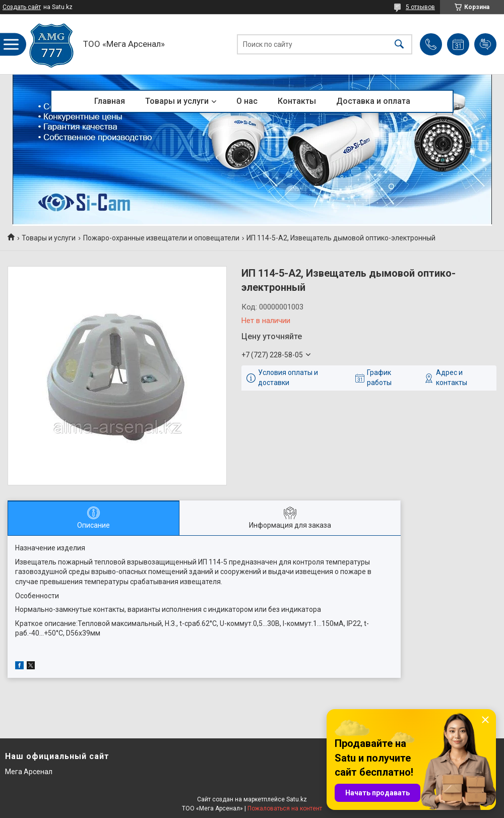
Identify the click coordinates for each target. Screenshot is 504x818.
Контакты (297, 101)
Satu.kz (297, 799)
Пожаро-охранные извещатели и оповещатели (161, 238)
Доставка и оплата (373, 101)
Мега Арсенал (29, 772)
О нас (247, 101)
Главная (110, 101)
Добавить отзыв (485, 44)
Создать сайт (22, 7)
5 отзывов (420, 7)
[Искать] (399, 44)
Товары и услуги (177, 101)
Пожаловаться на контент (285, 808)
